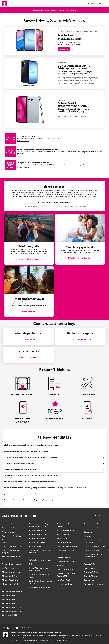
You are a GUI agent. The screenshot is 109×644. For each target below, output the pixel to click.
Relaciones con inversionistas (24, 633)
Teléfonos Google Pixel (10, 576)
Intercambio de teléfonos (65, 584)
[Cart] (100, 4)
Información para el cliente (51, 635)
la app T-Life (57, 138)
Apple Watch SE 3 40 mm (38, 538)
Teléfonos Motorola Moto (10, 584)
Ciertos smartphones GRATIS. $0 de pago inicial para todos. (74, 67)
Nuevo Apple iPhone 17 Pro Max (12, 607)
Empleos (40, 633)
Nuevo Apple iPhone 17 (9, 599)
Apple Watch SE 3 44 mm (38, 542)
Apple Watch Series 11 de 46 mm (40, 534)
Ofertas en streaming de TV (66, 531)
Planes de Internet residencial (12, 536)
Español (105, 516)
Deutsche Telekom (49, 633)
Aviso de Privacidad (15, 635)
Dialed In (32, 564)
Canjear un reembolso (91, 550)
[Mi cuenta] (92, 4)
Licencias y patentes (48, 638)
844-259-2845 (71, 10)
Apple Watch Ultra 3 (36, 546)
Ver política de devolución (93, 528)
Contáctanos (88, 532)
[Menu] (106, 4)
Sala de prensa (89, 580)
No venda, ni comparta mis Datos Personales (30, 638)
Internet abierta (14, 638)
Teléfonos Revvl (10, 580)
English (98, 516)
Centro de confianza (27, 635)
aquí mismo (45, 138)
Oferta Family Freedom (64, 580)
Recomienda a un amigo (65, 542)
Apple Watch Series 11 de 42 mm (40, 531)
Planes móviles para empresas (12, 557)
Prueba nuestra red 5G (64, 566)
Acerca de (13, 633)
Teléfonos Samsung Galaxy (11, 572)
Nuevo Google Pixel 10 (9, 615)
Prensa (35, 633)
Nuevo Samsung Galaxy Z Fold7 (12, 611)
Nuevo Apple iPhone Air (10, 595)
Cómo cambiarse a (66, 562)
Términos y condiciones (77, 635)
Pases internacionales (9, 532)
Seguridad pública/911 (64, 635)
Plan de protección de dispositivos (68, 546)
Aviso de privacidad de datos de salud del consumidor (67, 638)
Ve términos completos (23, 141)
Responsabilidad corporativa (94, 584)
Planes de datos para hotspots (12, 546)
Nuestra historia (89, 568)
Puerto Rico (58, 633)
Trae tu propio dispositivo (65, 570)
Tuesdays (63, 534)
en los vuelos (62, 538)
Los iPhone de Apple (9, 568)
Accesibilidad (97, 635)
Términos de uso (89, 635)
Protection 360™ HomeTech (66, 550)
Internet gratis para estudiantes (95, 546)
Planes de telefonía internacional (13, 528)
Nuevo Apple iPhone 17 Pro (11, 603)
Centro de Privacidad (91, 576)
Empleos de (91, 572)
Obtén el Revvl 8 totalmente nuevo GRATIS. (72, 104)
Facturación (88, 536)
